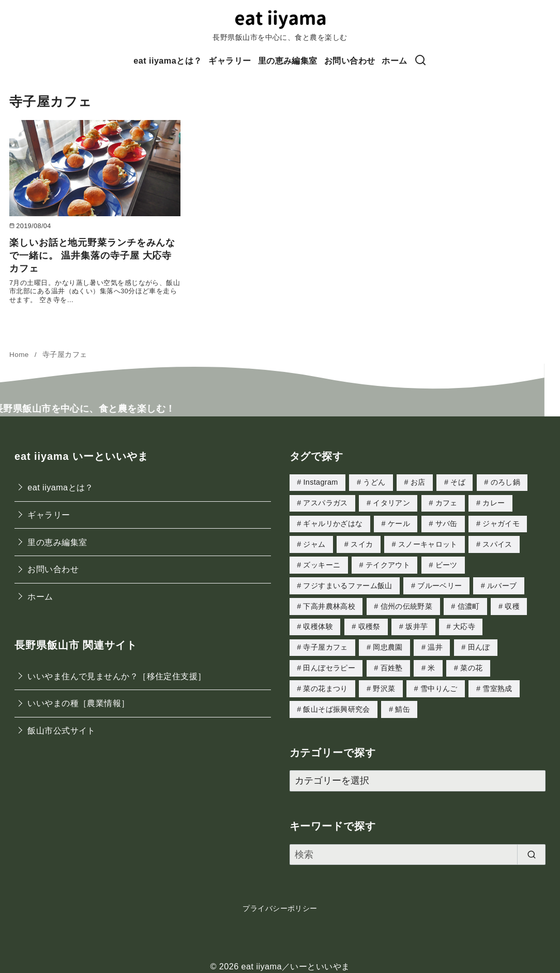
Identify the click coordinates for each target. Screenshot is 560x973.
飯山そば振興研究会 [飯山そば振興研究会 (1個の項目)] (336, 703)
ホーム (394, 61)
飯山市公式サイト (62, 730)
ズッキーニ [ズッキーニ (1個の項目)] (322, 563)
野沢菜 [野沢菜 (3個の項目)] (384, 683)
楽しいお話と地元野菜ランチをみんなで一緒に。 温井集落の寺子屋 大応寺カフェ (92, 256)
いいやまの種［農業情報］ (78, 703)
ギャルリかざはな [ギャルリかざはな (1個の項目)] (333, 522)
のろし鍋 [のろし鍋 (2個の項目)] (505, 482)
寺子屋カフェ (65, 355)
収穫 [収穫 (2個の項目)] (512, 603)
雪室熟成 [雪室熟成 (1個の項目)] (497, 683)
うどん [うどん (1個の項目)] (374, 482)
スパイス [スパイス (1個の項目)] (497, 543)
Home (20, 355)
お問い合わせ (350, 61)
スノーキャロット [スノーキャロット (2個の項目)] (428, 543)
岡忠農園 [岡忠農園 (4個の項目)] (388, 643)
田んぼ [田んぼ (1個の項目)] (479, 643)
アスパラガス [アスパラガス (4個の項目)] (325, 502)
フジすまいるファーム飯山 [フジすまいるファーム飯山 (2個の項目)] (347, 583)
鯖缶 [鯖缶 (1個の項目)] (403, 703)
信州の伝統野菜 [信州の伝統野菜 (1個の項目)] (407, 603)
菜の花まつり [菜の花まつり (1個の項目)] (325, 683)
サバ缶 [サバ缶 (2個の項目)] (447, 522)
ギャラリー (230, 61)
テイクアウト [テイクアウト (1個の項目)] (388, 563)
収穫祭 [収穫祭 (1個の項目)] (369, 623)
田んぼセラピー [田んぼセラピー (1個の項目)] (329, 663)
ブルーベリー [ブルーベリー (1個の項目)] (440, 583)
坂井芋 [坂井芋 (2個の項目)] (417, 623)
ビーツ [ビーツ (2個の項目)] (447, 563)
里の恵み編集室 (288, 61)
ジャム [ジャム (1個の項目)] (314, 543)
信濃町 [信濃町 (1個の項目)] (469, 603)
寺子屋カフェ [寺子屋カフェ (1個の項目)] (325, 643)
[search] (531, 849)
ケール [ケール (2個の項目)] (399, 522)
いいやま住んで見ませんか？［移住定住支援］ (117, 676)
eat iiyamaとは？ (168, 61)
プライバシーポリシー (280, 902)
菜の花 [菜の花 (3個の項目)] (471, 663)
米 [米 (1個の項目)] (431, 663)
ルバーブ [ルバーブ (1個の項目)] (502, 583)
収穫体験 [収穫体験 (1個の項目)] (318, 623)
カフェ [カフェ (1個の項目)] (447, 502)
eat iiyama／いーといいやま (296, 960)
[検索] (420, 61)
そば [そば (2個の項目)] (458, 482)
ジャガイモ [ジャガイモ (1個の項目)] (501, 522)
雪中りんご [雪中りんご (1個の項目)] (439, 683)
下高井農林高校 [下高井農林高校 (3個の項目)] (329, 603)
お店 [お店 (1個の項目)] (418, 482)
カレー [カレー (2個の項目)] (494, 502)
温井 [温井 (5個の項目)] (435, 643)
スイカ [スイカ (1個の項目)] (362, 543)
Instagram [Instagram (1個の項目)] (320, 482)
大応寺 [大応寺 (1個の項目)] (464, 623)
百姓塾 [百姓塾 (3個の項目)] (392, 663)
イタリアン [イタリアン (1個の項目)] (391, 502)
